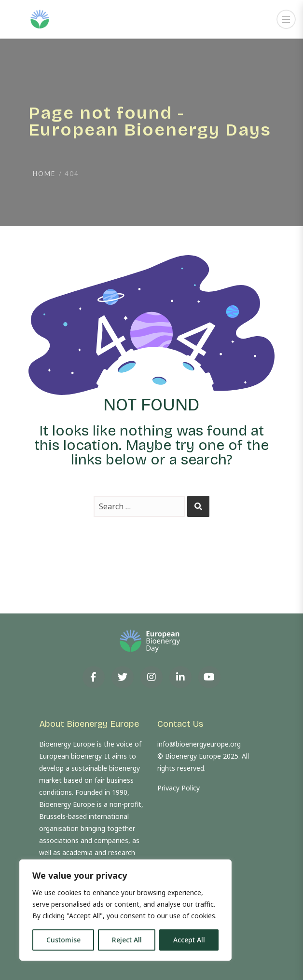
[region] (125, 910)
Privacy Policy (179, 788)
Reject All (127, 940)
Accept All (189, 940)
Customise (63, 940)
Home (44, 174)
